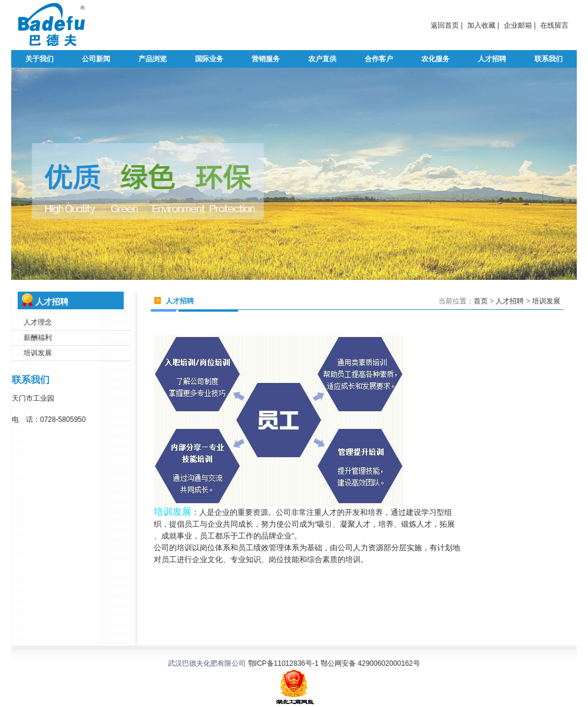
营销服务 (266, 59)
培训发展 (38, 353)
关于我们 (39, 59)
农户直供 (322, 59)
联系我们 (549, 59)
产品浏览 (153, 59)
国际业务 (209, 59)
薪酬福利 (38, 338)
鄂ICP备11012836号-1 (283, 663)
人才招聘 (492, 59)
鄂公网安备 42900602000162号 (369, 663)
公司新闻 (96, 59)
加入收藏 (481, 25)
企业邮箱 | (520, 25)
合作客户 (379, 59)
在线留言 (554, 25)
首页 (481, 301)
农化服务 (435, 59)
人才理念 (38, 322)
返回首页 (445, 25)
